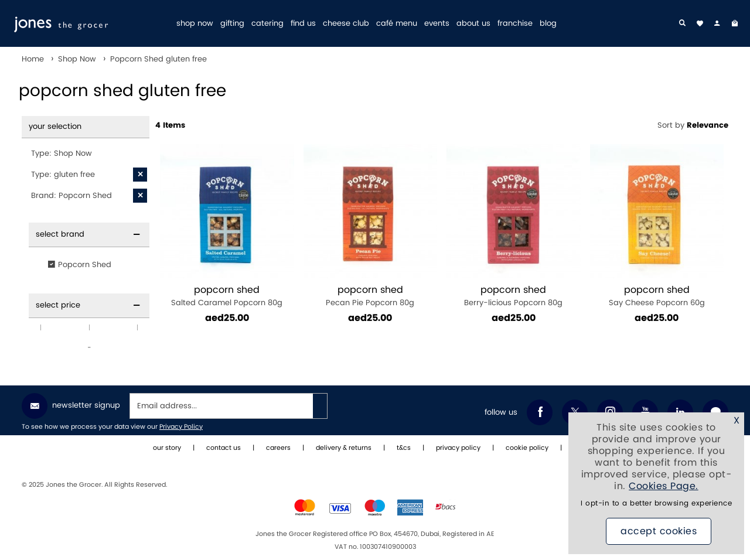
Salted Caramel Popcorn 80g (227, 296)
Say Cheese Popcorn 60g (657, 296)
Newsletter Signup (71, 406)
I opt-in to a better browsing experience (656, 503)
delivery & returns (344, 448)
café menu (397, 24)
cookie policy (527, 448)
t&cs (404, 448)
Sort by (693, 125)
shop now (195, 24)
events (437, 24)
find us (303, 24)
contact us (224, 448)
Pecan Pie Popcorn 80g (371, 296)
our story (167, 448)
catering (267, 24)
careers (278, 448)
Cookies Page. (664, 486)
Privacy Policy (181, 427)
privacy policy (458, 448)
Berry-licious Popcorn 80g (514, 296)
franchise (515, 24)
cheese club (346, 24)
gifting (232, 24)
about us (473, 24)
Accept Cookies (659, 531)
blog (548, 24)
